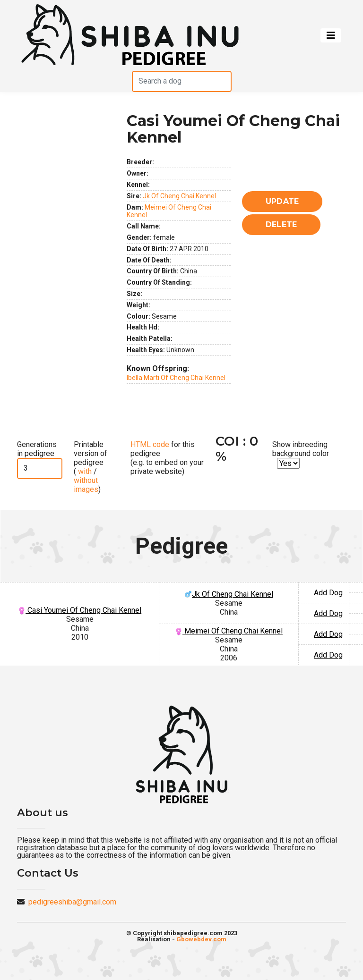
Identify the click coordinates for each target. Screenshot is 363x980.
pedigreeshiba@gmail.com (72, 902)
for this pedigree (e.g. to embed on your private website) (167, 458)
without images (86, 485)
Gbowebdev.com (201, 939)
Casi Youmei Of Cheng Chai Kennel (80, 610)
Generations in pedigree (37, 449)
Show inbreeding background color (301, 449)
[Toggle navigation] (331, 35)
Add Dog (328, 593)
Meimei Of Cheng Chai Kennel (229, 631)
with (84, 471)
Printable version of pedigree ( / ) (91, 467)
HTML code (150, 444)
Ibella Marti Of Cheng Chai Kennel (176, 378)
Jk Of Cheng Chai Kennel (179, 196)
